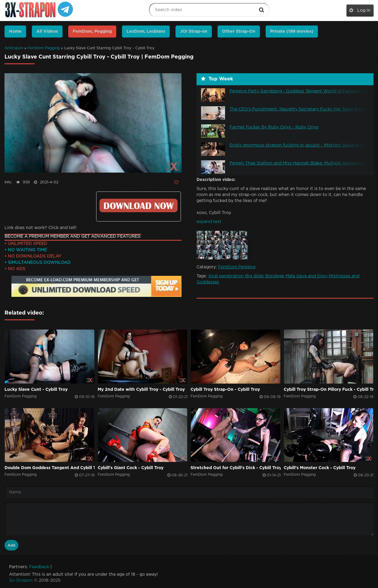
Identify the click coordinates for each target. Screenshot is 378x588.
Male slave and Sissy (306, 276)
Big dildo (255, 276)
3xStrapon (14, 48)
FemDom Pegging (44, 48)
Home (15, 32)
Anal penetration (226, 276)
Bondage (275, 276)
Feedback (39, 567)
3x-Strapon (21, 580)
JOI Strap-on (194, 32)
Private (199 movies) (292, 32)
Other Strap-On (239, 32)
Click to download (139, 205)
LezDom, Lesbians (146, 32)
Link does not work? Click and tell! (41, 228)
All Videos (47, 32)
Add (11, 545)
